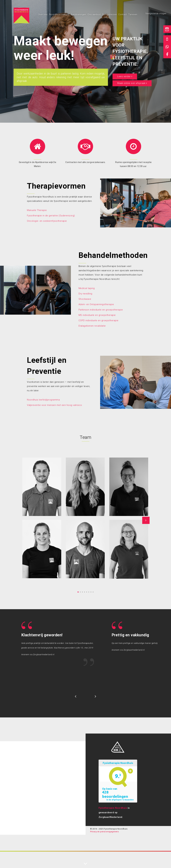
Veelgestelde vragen (156, 13)
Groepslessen (109, 14)
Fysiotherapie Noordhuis (113, 808)
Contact (123, 14)
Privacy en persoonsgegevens (104, 832)
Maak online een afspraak (132, 83)
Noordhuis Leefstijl (59, 14)
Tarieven (133, 14)
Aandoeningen (78, 14)
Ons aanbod (94, 14)
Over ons (43, 14)
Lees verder (125, 76)
